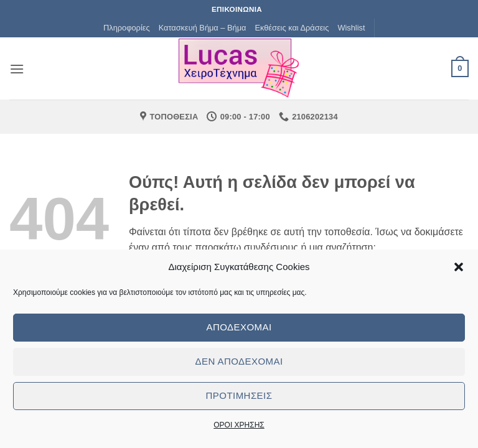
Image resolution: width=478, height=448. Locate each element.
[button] (459, 267)
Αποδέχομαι (239, 327)
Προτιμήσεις (239, 395)
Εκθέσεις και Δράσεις (292, 28)
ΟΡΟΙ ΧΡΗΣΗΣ (239, 425)
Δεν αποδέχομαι (239, 361)
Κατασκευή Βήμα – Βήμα (203, 28)
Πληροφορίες (127, 28)
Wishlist (351, 28)
